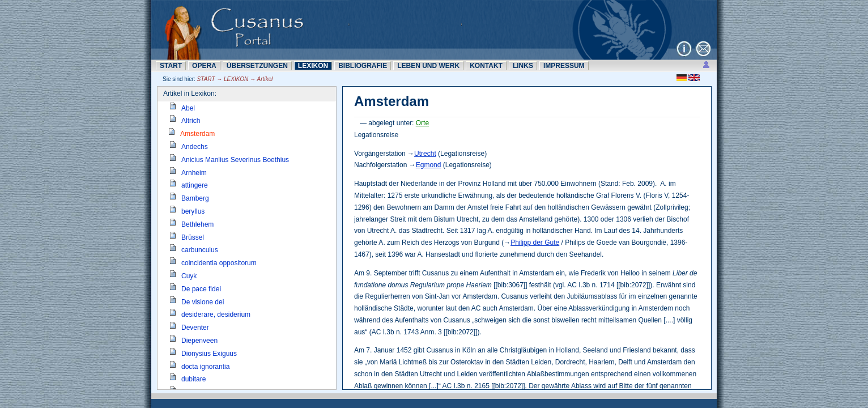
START (171, 66)
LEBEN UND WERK (428, 66)
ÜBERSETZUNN (257, 66)
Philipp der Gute (535, 243)
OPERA (204, 66)
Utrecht (425, 154)
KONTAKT (486, 66)
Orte (422, 123)
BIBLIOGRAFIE (363, 66)
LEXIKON (313, 66)
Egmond (429, 165)
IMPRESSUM (564, 66)
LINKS (523, 66)
